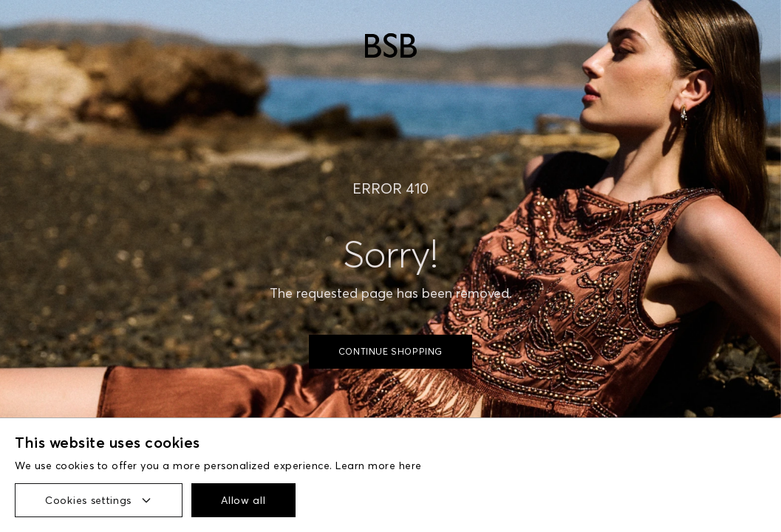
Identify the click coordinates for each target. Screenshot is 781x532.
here (410, 465)
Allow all (243, 500)
